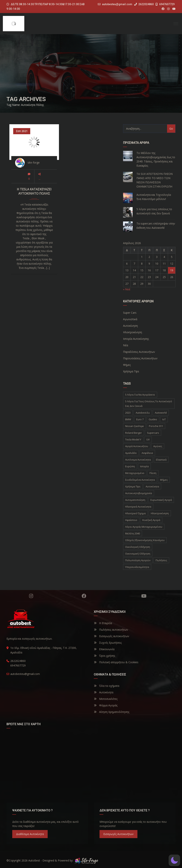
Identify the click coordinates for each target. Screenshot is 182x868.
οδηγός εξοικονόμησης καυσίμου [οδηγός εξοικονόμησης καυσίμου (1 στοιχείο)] (145, 540)
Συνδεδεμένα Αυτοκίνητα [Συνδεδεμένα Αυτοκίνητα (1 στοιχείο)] (140, 480)
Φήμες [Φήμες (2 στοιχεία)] (164, 480)
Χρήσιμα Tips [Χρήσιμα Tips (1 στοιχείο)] (133, 486)
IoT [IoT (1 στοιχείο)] (164, 419)
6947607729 (165, 4)
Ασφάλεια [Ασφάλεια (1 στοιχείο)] (147, 453)
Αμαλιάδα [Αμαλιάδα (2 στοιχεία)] (131, 453)
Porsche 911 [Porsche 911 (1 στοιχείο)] (156, 426)
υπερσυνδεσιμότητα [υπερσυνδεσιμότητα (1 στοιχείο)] (137, 567)
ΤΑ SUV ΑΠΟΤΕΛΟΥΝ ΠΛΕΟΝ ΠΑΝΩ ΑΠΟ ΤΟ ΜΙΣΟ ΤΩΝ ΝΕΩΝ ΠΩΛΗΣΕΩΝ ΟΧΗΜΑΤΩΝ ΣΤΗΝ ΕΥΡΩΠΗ (155, 180)
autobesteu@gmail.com (117, 4)
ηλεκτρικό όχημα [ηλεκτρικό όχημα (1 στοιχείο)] (135, 513)
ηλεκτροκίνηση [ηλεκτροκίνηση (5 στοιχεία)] (160, 513)
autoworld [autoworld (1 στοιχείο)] (161, 413)
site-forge (34, 162)
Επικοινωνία (104, 649)
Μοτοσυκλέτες (106, 699)
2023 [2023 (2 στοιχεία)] (128, 413)
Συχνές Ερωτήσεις (108, 643)
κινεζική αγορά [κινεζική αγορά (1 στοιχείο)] (151, 520)
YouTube (144, 596)
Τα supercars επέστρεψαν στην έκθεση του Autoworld (156, 226)
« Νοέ (127, 289)
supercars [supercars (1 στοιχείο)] (153, 433)
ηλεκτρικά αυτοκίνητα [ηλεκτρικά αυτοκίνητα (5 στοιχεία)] (138, 507)
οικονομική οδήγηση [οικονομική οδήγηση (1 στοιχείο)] (138, 554)
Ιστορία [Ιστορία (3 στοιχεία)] (144, 466)
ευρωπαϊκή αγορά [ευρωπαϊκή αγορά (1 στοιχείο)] (161, 500)
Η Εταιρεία (103, 623)
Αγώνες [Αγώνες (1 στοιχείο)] (158, 446)
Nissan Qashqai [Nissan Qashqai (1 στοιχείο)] (134, 426)
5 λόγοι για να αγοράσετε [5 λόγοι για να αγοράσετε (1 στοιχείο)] (140, 395)
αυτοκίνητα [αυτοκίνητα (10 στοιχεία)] (152, 486)
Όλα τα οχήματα (107, 686)
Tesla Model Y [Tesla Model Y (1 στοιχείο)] (133, 439)
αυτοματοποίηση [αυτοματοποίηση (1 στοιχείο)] (135, 500)
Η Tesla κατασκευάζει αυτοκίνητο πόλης (34, 191)
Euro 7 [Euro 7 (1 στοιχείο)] (140, 419)
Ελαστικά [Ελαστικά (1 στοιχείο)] (161, 460)
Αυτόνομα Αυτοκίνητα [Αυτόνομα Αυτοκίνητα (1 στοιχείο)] (138, 460)
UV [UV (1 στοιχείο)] (148, 439)
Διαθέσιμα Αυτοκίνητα (30, 834)
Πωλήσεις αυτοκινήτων (111, 630)
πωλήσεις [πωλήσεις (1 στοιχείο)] (161, 560)
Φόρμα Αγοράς (106, 705)
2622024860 (144, 4)
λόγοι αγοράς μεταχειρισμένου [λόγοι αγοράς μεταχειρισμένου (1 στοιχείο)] (144, 527)
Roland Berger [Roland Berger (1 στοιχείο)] (133, 433)
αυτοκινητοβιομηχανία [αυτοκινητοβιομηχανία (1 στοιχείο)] (139, 493)
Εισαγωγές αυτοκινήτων (111, 636)
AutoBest (34, 860)
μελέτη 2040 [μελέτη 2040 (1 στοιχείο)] (133, 533)
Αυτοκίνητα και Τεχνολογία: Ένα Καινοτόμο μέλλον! (154, 197)
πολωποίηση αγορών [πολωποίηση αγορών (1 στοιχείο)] (138, 560)
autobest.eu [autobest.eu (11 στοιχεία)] (143, 413)
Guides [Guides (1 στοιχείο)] (153, 419)
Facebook (84, 596)
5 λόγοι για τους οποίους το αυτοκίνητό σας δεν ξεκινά (154, 211)
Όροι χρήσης (104, 656)
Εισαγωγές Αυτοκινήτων (118, 834)
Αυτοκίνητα (104, 692)
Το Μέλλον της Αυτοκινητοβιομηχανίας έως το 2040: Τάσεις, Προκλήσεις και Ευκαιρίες (156, 159)
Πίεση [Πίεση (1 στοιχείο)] (153, 473)
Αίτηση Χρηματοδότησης (112, 712)
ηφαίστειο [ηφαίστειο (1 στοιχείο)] (131, 520)
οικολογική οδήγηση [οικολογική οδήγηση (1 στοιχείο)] (138, 547)
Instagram (31, 596)
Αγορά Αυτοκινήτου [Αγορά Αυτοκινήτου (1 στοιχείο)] (137, 446)
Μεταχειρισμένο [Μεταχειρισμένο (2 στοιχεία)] (135, 473)
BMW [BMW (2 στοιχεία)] (128, 419)
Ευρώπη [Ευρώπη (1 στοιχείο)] (130, 466)
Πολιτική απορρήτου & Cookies (116, 662)
